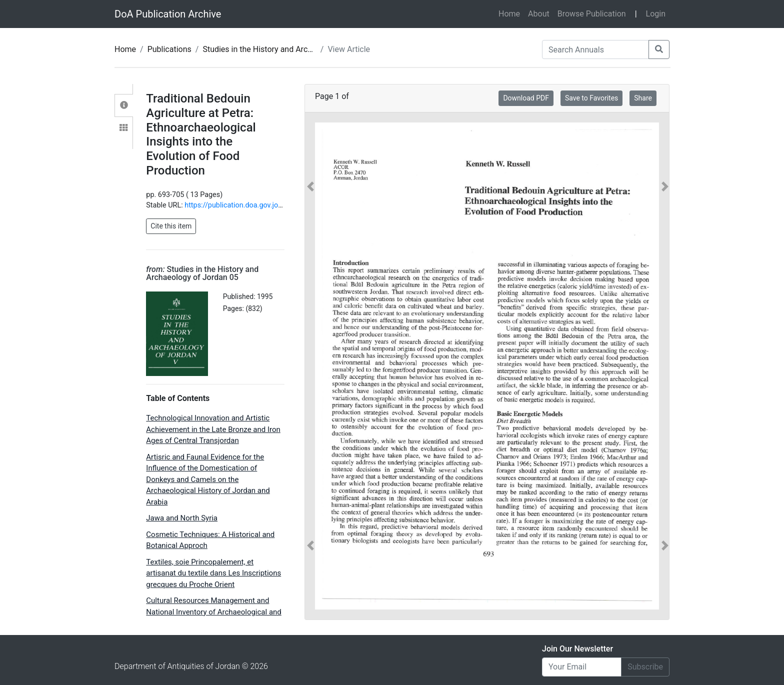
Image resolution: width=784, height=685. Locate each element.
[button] (310, 366)
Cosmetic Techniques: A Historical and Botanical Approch (210, 540)
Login (656, 14)
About (539, 14)
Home (511, 13)
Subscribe (645, 667)
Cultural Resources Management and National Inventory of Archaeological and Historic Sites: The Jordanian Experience (213, 612)
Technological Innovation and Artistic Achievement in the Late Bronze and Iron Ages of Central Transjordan (213, 429)
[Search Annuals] (595, 49)
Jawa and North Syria (182, 518)
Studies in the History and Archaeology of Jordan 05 (295, 49)
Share (643, 98)
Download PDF (526, 98)
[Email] (582, 667)
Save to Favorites (591, 98)
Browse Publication (592, 14)
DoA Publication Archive (168, 14)
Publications (169, 49)
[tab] (124, 105)
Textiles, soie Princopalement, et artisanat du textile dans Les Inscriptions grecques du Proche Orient (213, 573)
